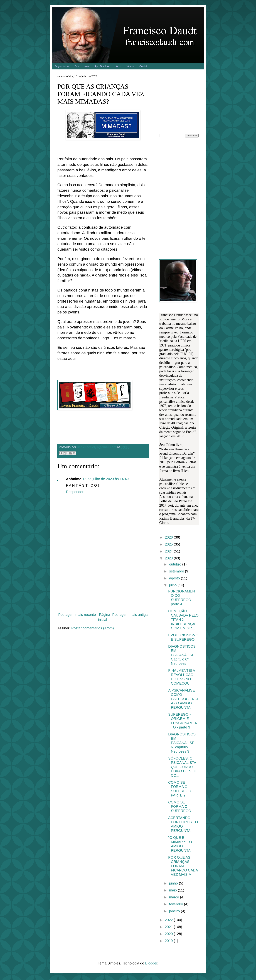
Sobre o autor (82, 66)
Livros (118, 66)
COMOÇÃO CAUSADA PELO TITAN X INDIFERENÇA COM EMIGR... (183, 620)
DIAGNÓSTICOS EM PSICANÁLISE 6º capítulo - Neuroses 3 (182, 743)
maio (173, 890)
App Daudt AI (102, 66)
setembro (177, 571)
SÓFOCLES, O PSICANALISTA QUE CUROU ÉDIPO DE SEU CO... (182, 767)
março (175, 897)
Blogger (151, 963)
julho (173, 585)
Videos (130, 66)
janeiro (175, 911)
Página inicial (62, 66)
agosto (175, 578)
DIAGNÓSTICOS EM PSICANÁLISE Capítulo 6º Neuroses (182, 655)
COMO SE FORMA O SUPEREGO (180, 806)
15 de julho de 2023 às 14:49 (106, 479)
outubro (176, 564)
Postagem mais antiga (130, 615)
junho (174, 883)
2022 (169, 920)
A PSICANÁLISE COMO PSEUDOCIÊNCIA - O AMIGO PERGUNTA (183, 699)
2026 (169, 537)
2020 (169, 934)
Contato (144, 66)
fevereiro (177, 904)
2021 (169, 927)
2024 (169, 551)
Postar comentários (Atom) (93, 628)
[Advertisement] (103, 580)
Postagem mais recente (77, 615)
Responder (75, 492)
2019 (169, 941)
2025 (169, 544)
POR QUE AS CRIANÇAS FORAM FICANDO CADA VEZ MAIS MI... (183, 866)
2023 (169, 558)
